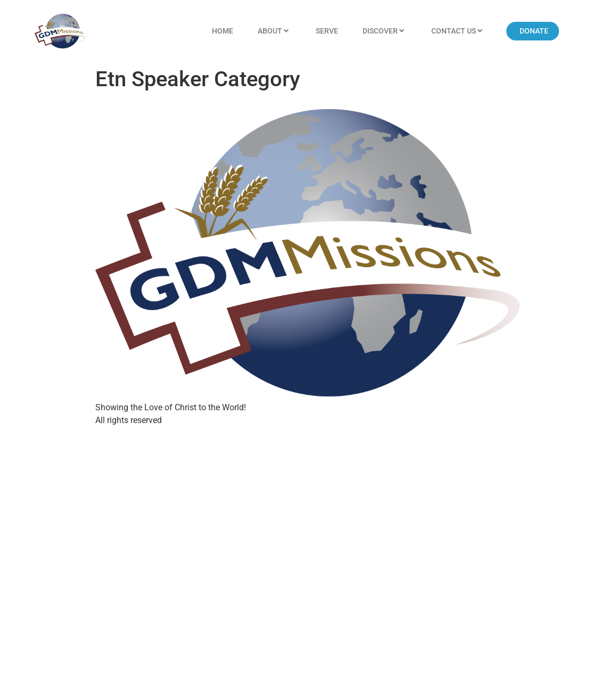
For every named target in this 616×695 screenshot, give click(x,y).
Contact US (458, 31)
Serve (327, 31)
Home (223, 31)
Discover (385, 31)
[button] (533, 31)
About (274, 31)
